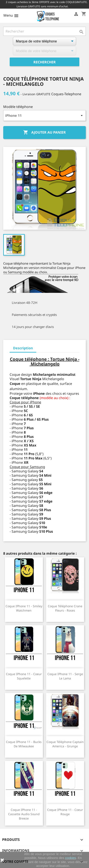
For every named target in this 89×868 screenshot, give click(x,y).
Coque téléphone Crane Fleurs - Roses (65, 608)
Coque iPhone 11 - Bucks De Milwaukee (24, 744)
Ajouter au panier (44, 133)
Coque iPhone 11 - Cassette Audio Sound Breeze (24, 814)
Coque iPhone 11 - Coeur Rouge (65, 812)
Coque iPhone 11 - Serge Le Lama (65, 676)
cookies (70, 858)
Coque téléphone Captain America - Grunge (65, 744)
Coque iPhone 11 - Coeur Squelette (24, 676)
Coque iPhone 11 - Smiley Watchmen (24, 608)
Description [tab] (23, 348)
